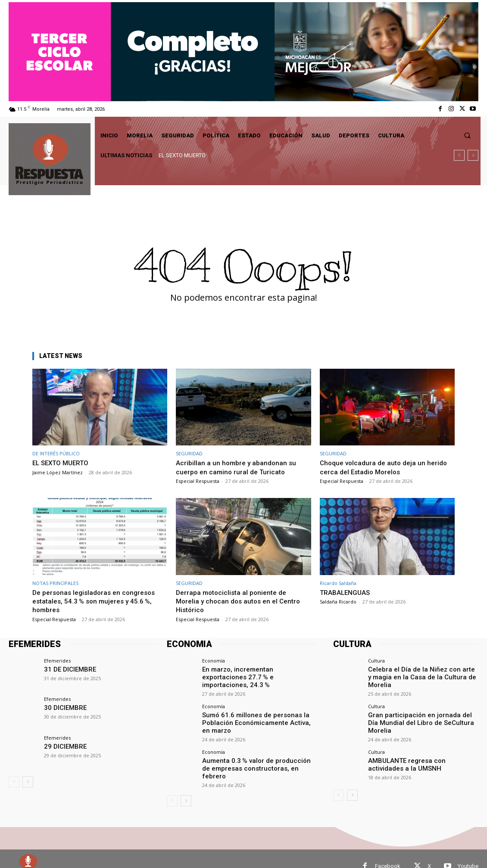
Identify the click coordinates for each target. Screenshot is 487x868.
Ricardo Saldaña (338, 583)
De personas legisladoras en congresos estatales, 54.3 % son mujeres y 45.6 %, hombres (98, 601)
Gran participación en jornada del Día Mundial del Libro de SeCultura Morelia (418, 710)
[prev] (459, 155)
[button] (467, 135)
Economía (214, 661)
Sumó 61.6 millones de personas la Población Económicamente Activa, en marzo (252, 714)
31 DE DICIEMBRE (66, 669)
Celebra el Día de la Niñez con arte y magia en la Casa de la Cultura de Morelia (423, 672)
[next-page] (28, 782)
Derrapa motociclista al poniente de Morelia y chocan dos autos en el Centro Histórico (242, 601)
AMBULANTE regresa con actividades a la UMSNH (422, 748)
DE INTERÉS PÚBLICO (56, 453)
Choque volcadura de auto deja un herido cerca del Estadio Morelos (387, 467)
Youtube (468, 851)
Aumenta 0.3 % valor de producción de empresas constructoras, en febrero (252, 753)
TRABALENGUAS (348, 592)
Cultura (376, 661)
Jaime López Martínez (58, 472)
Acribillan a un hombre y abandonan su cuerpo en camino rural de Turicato (239, 467)
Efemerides (57, 661)
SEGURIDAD (189, 453)
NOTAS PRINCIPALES (55, 583)
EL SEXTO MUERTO (182, 155)
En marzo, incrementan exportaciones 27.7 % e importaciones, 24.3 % (258, 672)
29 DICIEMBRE (62, 746)
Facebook (388, 851)
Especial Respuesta (198, 481)
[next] (473, 155)
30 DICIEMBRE (62, 707)
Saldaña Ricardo (338, 602)
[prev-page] (14, 782)
